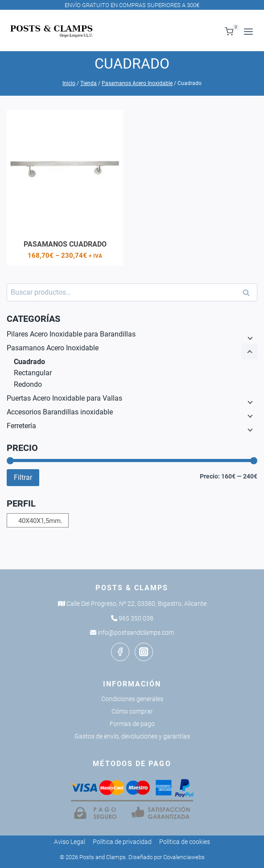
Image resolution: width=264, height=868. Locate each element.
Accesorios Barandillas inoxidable (60, 412)
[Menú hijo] (249, 338)
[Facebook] (120, 652)
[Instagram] (144, 652)
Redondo (28, 384)
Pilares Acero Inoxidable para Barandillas (71, 334)
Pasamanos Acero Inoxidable (53, 348)
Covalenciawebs (184, 857)
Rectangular (33, 373)
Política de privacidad (122, 842)
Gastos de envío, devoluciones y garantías (132, 736)
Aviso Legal (70, 842)
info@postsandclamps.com (136, 633)
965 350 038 (136, 618)
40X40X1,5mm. (40, 521)
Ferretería (21, 426)
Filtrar (23, 477)
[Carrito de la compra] (230, 31)
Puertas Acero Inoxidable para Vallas (64, 398)
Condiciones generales (132, 699)
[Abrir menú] (248, 31)
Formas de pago (132, 724)
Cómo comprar (132, 711)
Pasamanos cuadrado (65, 244)
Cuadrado (29, 362)
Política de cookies (185, 842)
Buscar (249, 293)
